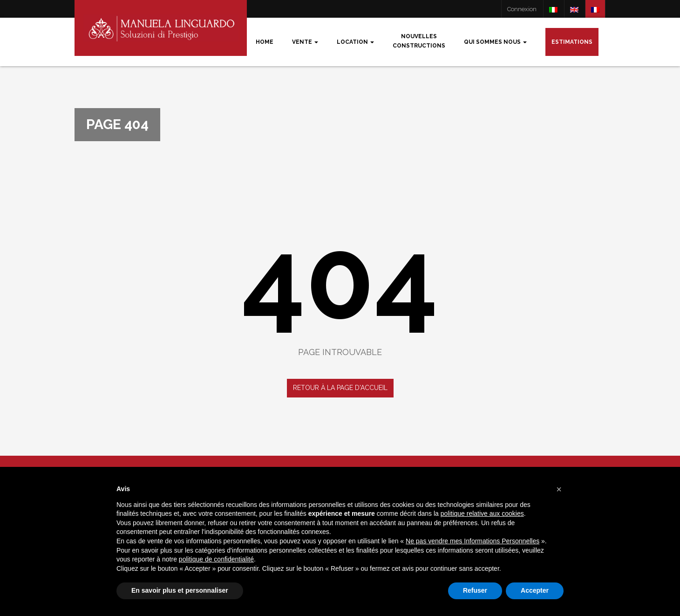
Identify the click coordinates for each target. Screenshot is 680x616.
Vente (305, 42)
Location (355, 42)
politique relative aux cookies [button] (482, 513)
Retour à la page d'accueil (340, 388)
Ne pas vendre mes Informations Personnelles (473, 541)
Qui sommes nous (495, 42)
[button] (559, 489)
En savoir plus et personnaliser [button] (180, 590)
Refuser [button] (475, 590)
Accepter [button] (535, 590)
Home (265, 42)
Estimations (572, 42)
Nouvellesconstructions (419, 41)
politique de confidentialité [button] (216, 559)
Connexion (522, 9)
